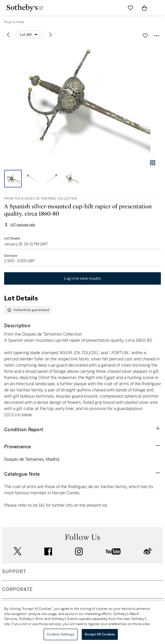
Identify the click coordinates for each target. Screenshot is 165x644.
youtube (113, 551)
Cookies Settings (61, 634)
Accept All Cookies (100, 634)
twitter (18, 551)
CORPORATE (17, 589)
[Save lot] (145, 36)
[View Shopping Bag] (144, 8)
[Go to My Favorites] (130, 8)
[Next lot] (51, 35)
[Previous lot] (8, 35)
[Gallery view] (153, 163)
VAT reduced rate (23, 225)
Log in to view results (82, 278)
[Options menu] (29, 35)
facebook (48, 551)
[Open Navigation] (158, 8)
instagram (79, 551)
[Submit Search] (117, 8)
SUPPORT (14, 572)
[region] (82, 623)
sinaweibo (147, 551)
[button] (82, 99)
